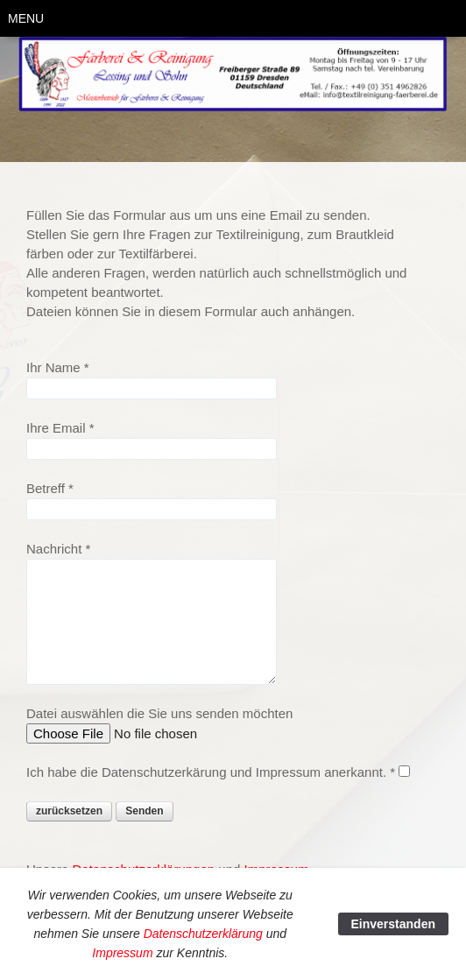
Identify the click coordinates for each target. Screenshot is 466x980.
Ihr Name (53, 367)
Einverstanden (393, 924)
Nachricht (54, 549)
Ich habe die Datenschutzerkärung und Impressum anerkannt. (206, 772)
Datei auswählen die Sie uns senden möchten (159, 713)
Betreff (46, 488)
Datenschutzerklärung (203, 934)
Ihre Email (56, 428)
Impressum (122, 953)
